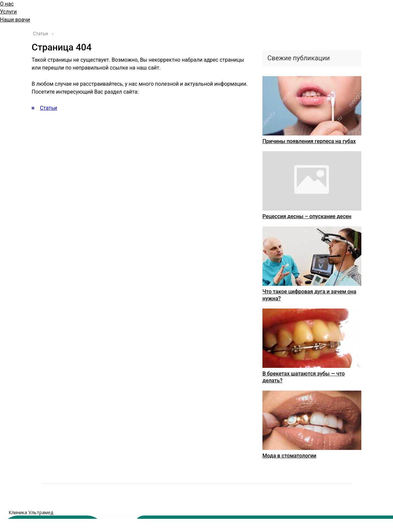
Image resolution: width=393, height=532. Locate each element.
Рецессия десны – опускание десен (307, 216)
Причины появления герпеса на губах (309, 141)
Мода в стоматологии (289, 456)
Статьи (48, 108)
